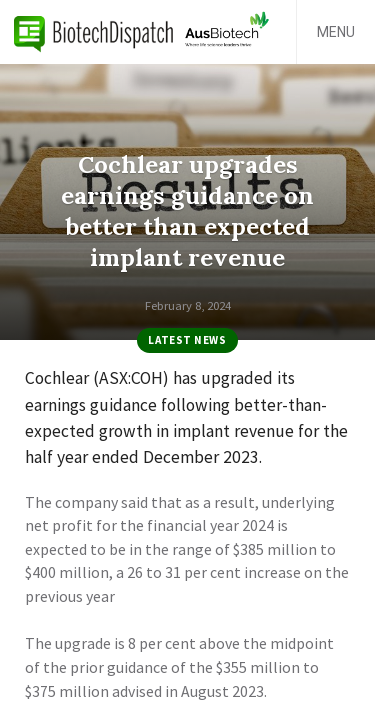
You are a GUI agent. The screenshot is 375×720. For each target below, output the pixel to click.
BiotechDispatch (94, 32)
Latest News (187, 340)
